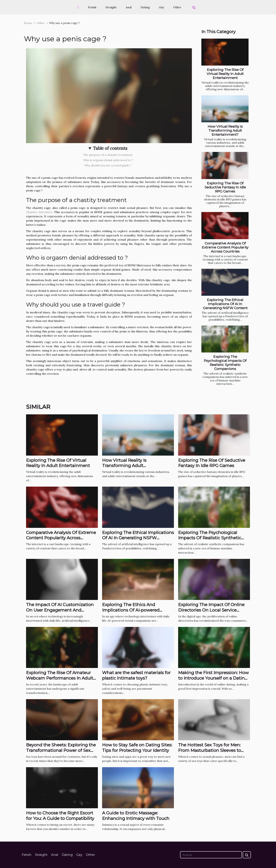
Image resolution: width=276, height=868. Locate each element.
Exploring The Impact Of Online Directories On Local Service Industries (211, 610)
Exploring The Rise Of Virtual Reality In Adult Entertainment (225, 74)
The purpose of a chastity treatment (108, 155)
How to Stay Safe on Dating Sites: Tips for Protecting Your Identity (137, 748)
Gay (161, 7)
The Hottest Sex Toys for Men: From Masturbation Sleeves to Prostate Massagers (210, 750)
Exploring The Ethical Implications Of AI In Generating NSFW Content (225, 304)
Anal (129, 7)
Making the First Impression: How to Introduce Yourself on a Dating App (213, 678)
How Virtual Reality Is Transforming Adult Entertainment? (225, 130)
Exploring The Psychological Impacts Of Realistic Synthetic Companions (225, 363)
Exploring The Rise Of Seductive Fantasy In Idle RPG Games (225, 187)
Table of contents (110, 148)
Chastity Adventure (39, 212)
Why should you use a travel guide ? (108, 165)
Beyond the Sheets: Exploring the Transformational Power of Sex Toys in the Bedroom (61, 750)
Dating (145, 7)
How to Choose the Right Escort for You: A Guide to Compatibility (60, 816)
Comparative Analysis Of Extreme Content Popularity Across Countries (225, 247)
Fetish (92, 7)
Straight (111, 7)
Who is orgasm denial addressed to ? (108, 160)
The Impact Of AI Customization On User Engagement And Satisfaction (60, 610)
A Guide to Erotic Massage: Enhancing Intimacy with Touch (136, 816)
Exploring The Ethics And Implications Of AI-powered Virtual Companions (131, 610)
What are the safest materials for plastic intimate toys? (136, 675)
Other (177, 7)
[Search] (211, 855)
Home (28, 23)
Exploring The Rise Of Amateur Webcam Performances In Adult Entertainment (60, 678)
